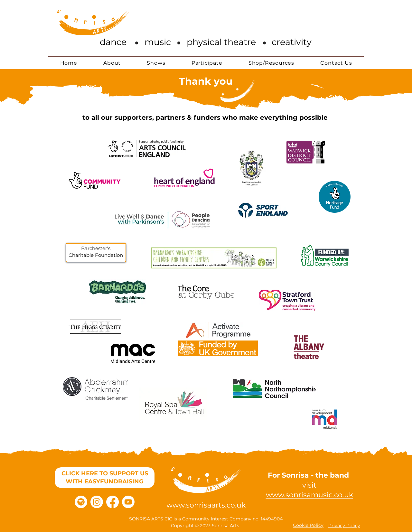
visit (309, 485)
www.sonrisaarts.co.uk (206, 505)
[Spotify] (81, 502)
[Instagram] (97, 502)
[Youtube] (128, 502)
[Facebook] (112, 502)
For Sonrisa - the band (309, 475)
